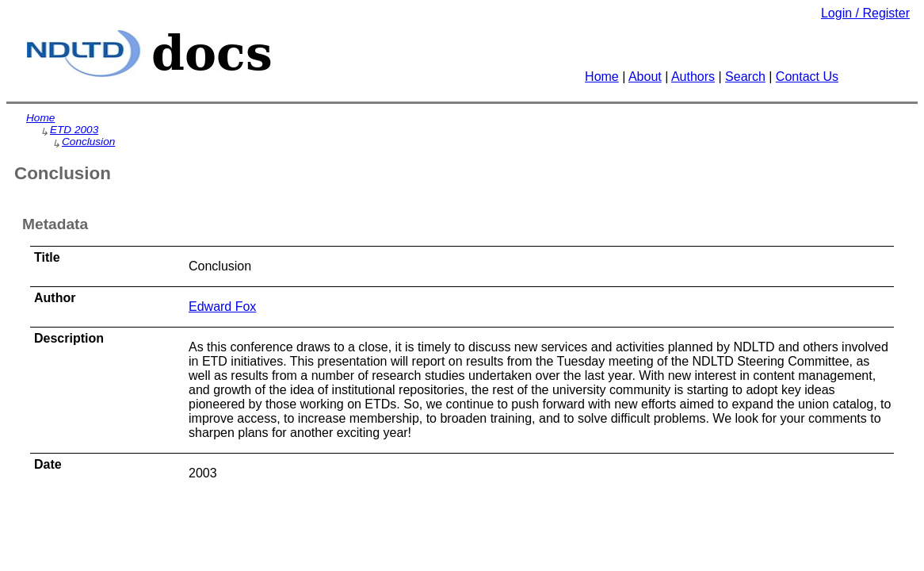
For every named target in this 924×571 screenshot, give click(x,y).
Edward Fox (222, 307)
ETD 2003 (74, 130)
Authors (693, 77)
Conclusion (88, 142)
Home (602, 77)
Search (745, 77)
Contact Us (807, 77)
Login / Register (865, 13)
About (645, 77)
